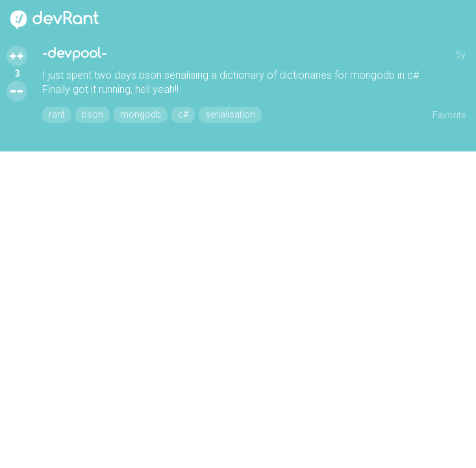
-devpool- (74, 54)
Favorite (449, 115)
